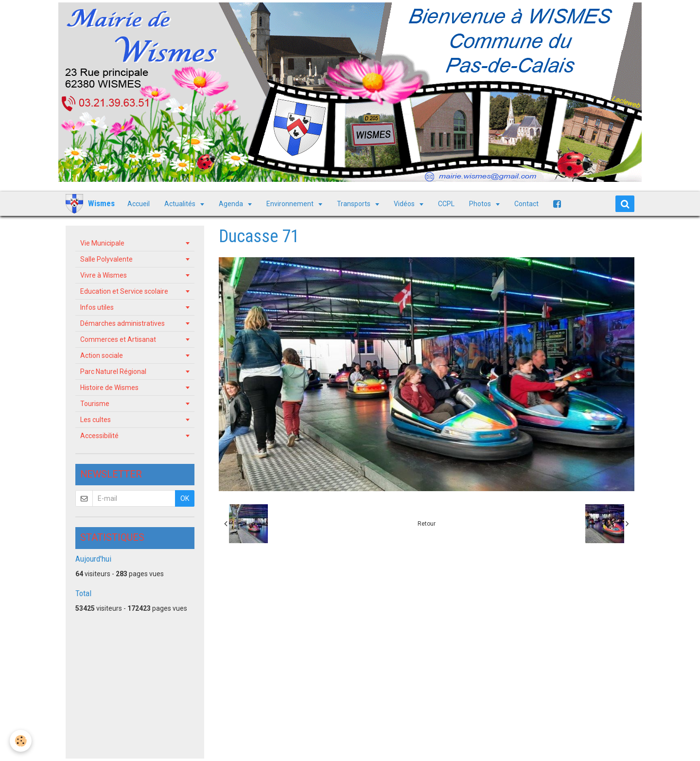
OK (185, 498)
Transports (354, 204)
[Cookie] (21, 741)
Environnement (291, 204)
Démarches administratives (122, 323)
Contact (526, 204)
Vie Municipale (102, 243)
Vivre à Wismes (104, 275)
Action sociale (102, 355)
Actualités (181, 204)
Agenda (232, 204)
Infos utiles (97, 307)
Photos (481, 204)
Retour (427, 524)
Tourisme (95, 404)
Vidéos (405, 204)
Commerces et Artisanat (118, 339)
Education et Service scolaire (124, 291)
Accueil (139, 204)
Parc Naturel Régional (113, 372)
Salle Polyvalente (106, 259)
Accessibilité (99, 436)
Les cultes (96, 420)
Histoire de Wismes (109, 388)
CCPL (446, 204)
